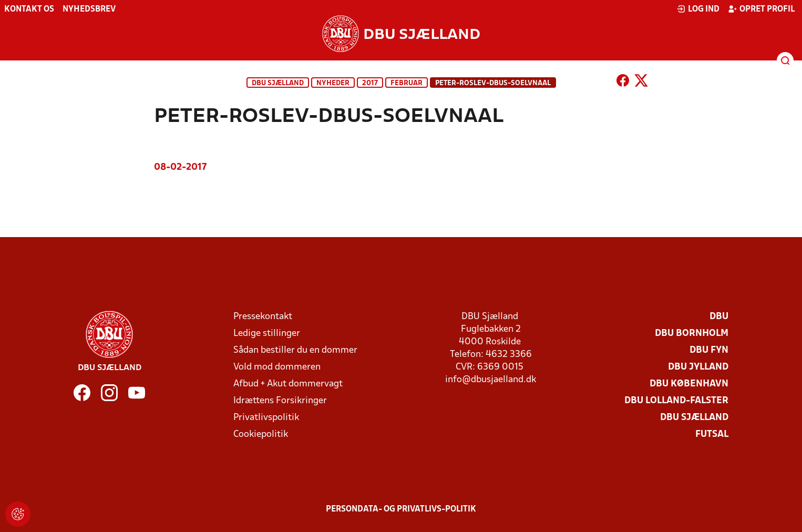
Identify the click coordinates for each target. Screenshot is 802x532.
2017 (370, 83)
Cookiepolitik (261, 434)
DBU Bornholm (692, 334)
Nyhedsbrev (89, 9)
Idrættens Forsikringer (280, 401)
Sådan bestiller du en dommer (295, 350)
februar (407, 83)
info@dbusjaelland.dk (491, 380)
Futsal (712, 434)
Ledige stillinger (267, 334)
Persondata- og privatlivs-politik (401, 509)
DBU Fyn (709, 350)
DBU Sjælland (278, 83)
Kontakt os (29, 9)
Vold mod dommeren (277, 367)
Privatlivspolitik (266, 418)
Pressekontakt (263, 317)
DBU (719, 317)
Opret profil (761, 9)
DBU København (689, 384)
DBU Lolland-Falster (676, 401)
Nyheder (333, 83)
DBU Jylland (698, 367)
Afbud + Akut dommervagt (288, 384)
